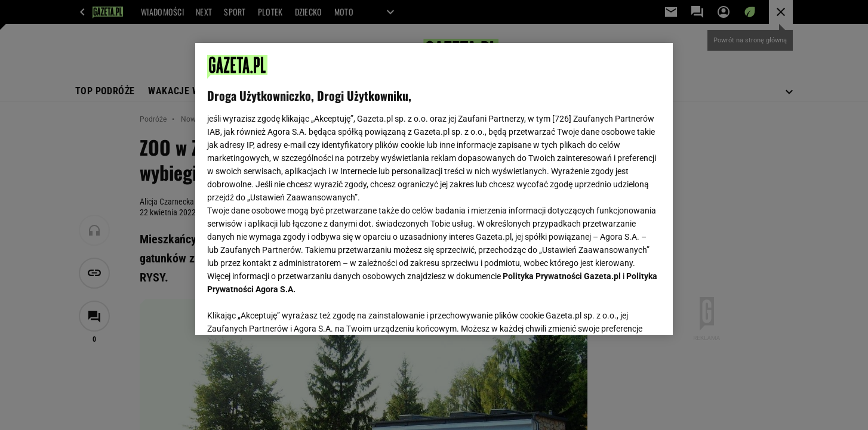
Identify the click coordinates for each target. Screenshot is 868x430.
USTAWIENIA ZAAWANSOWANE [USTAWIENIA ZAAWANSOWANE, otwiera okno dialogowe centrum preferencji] (285, 311)
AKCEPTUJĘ (621, 312)
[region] (434, 189)
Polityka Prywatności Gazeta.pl (562, 276)
